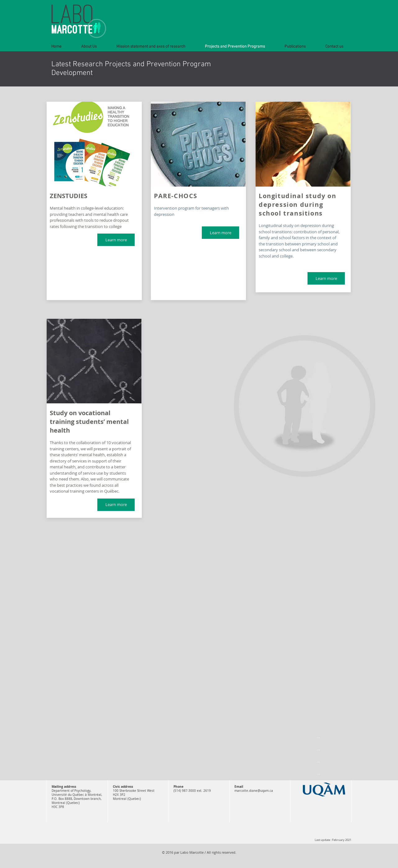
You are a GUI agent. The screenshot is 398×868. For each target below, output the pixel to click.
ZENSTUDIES (69, 196)
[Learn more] (116, 240)
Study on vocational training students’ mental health (89, 422)
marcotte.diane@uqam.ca (254, 791)
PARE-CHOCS (176, 196)
